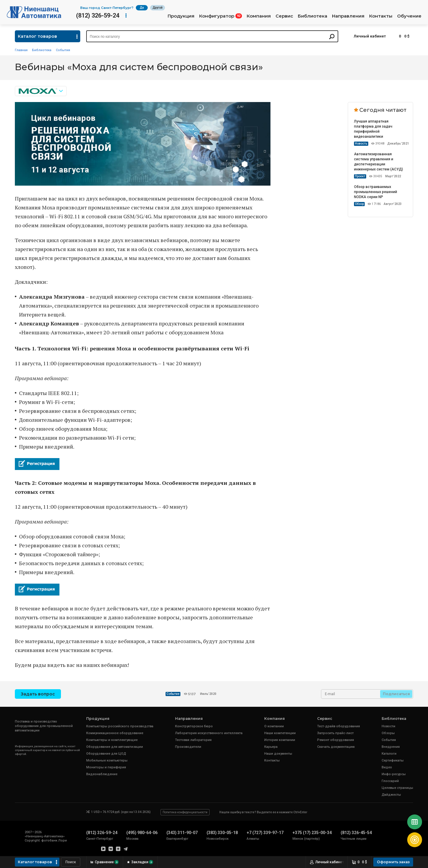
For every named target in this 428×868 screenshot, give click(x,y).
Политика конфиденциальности (185, 812)
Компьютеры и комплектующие (112, 740)
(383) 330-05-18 (222, 833)
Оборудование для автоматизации (115, 747)
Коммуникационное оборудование (115, 733)
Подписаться (396, 694)
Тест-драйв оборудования (339, 726)
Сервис (284, 16)
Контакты (381, 16)
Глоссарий (390, 781)
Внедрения (391, 747)
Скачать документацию (336, 747)
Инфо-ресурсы (394, 774)
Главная (21, 50)
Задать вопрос (38, 694)
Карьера (271, 747)
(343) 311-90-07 (182, 833)
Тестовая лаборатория (193, 740)
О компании (274, 726)
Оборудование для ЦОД (106, 754)
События (63, 50)
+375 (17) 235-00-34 (312, 833)
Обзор (359, 204)
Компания (259, 16)
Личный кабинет (370, 36)
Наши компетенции (280, 733)
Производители (188, 747)
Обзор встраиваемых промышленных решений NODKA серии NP (376, 192)
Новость (361, 144)
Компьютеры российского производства (120, 726)
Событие (173, 694)
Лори (63, 840)
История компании (280, 740)
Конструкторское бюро (194, 726)
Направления (348, 16)
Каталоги (389, 754)
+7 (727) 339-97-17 (265, 833)
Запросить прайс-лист (335, 733)
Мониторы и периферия (106, 767)
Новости (388, 726)
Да (142, 8)
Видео (387, 767)
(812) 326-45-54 (356, 833)
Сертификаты (393, 760)
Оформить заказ (393, 862)
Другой (158, 8)
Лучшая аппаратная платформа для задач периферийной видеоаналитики (373, 129)
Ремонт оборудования (336, 740)
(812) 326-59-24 (98, 15)
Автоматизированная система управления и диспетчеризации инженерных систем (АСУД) (379, 162)
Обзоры (388, 733)
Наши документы (278, 754)
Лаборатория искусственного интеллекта (209, 733)
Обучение (409, 16)
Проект (360, 176)
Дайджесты (391, 795)
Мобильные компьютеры (107, 760)
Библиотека (313, 16)
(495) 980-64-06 (142, 833)
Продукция (181, 16)
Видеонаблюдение (102, 774)
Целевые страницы (397, 788)
